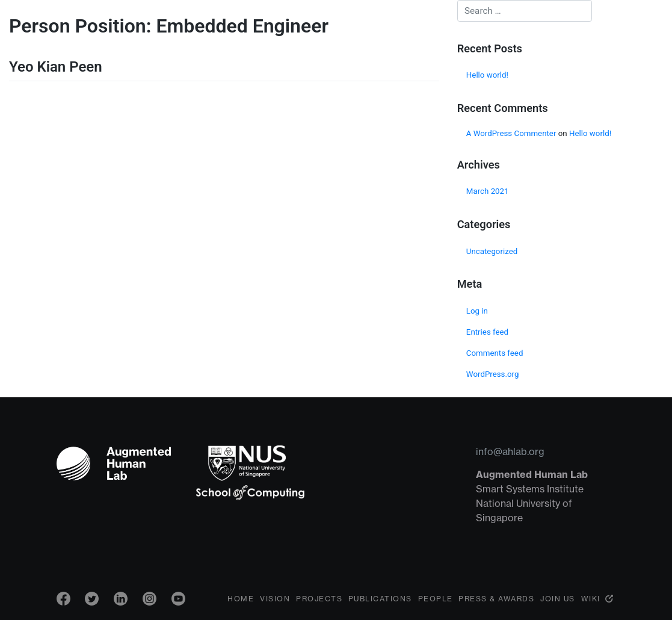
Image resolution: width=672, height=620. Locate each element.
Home (241, 599)
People (436, 599)
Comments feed (495, 353)
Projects (319, 599)
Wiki (591, 599)
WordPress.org (493, 374)
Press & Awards (496, 599)
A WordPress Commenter (511, 133)
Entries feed (487, 332)
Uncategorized (492, 251)
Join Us (558, 599)
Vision (275, 599)
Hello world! (487, 75)
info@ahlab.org (510, 451)
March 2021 (488, 191)
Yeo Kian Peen (56, 67)
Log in (477, 311)
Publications (380, 599)
